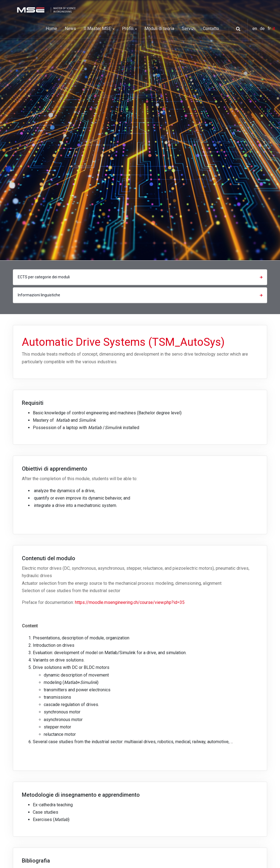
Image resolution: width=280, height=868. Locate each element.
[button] (236, 29)
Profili (129, 29)
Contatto (211, 29)
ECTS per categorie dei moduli (141, 277)
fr (270, 29)
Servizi (189, 29)
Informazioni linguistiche (141, 295)
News (70, 29)
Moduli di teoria (159, 29)
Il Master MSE (99, 29)
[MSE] (46, 9)
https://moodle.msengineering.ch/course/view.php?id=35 (130, 602)
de (263, 29)
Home (51, 29)
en (255, 29)
